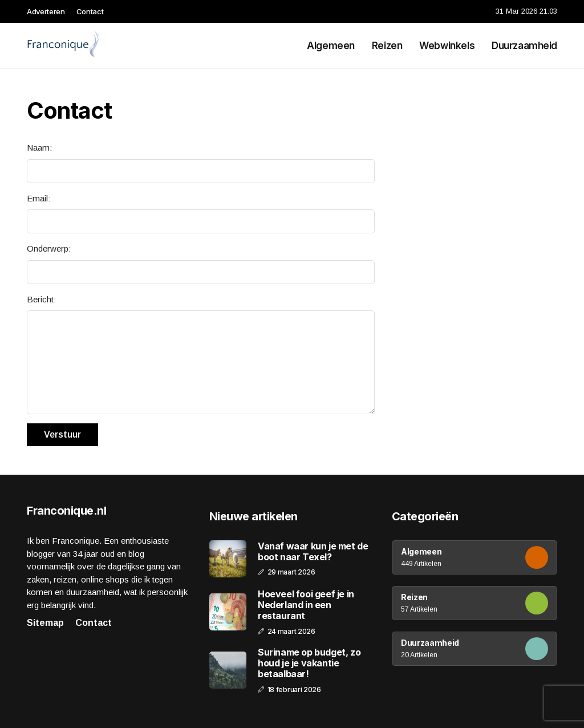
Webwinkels (447, 46)
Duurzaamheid (524, 46)
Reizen (387, 46)
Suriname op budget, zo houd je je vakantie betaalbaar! (309, 663)
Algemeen (331, 46)
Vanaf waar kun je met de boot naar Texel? (313, 552)
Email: (38, 198)
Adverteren (46, 11)
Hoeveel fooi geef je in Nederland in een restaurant (306, 605)
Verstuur (62, 434)
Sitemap (45, 623)
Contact (90, 11)
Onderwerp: (49, 248)
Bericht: (41, 299)
